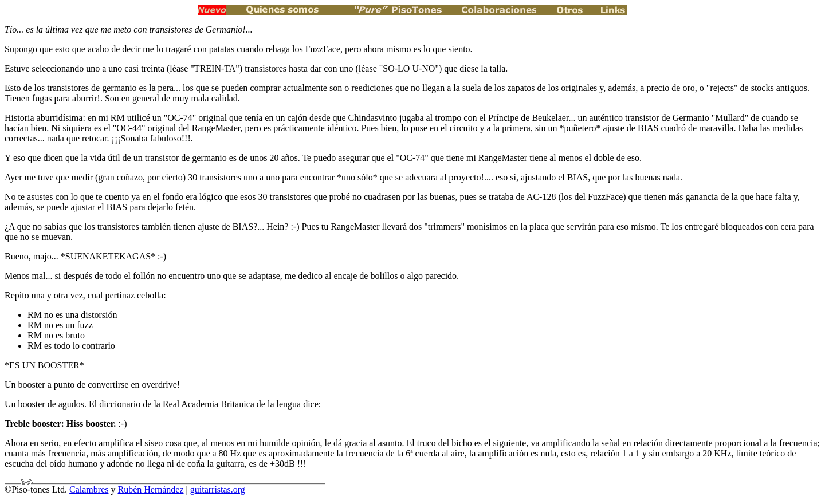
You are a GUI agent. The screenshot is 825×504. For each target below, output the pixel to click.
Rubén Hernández (150, 489)
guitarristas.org (218, 489)
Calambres (89, 489)
